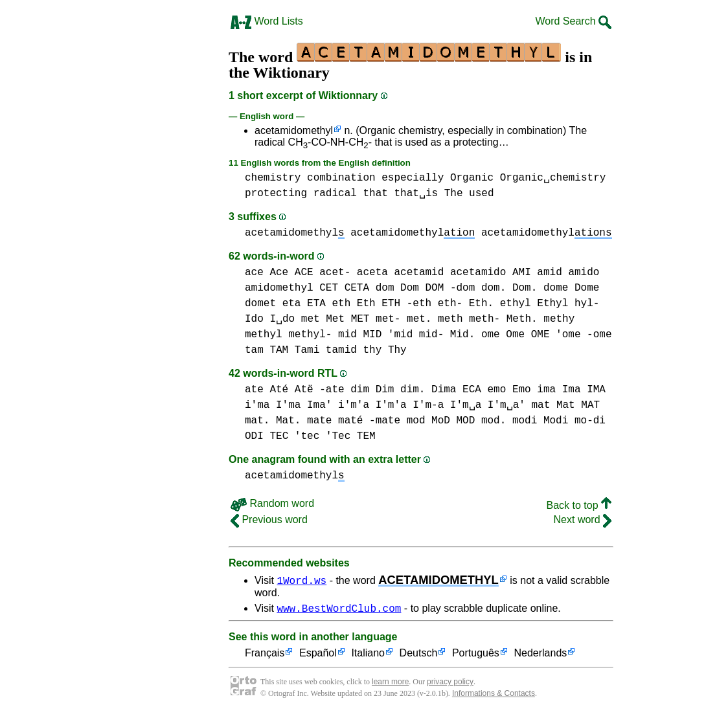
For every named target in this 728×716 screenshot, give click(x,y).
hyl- (587, 304)
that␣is (416, 194)
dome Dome (571, 288)
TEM (366, 436)
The (454, 194)
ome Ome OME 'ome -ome (547, 335)
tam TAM (267, 350)
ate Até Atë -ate (295, 390)
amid (549, 273)
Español (318, 655)
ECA (472, 390)
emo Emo (509, 390)
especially (413, 178)
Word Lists (267, 21)
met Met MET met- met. (367, 319)
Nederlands (540, 655)
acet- (335, 273)
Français (265, 655)
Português (476, 655)
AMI (522, 273)
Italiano (368, 655)
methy (559, 319)
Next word (583, 520)
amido (584, 273)
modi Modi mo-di (559, 421)
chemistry (273, 178)
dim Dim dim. (388, 390)
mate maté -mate (354, 421)
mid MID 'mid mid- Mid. (406, 335)
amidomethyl (279, 288)
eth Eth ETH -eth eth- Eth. (413, 304)
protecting (276, 194)
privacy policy (450, 684)
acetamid (419, 273)
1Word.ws (301, 580)
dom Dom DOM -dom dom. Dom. (457, 288)
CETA (357, 288)
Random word (272, 503)
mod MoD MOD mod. (457, 421)
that (375, 194)
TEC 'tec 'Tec (310, 436)
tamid (341, 350)
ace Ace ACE (279, 273)
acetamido (478, 273)
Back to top (579, 505)
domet (260, 304)
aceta (372, 273)
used (481, 194)
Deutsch (419, 655)
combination (341, 178)
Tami (307, 350)
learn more (390, 684)
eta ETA (304, 304)
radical (335, 194)
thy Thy (384, 350)
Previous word (269, 520)
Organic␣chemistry (553, 178)
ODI (254, 436)
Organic (472, 178)
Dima (444, 390)
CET (329, 288)
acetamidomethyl (294, 130)
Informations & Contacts (494, 695)
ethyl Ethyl (534, 304)
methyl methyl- (288, 335)
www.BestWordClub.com (339, 610)
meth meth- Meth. (488, 319)
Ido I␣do (270, 319)
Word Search (573, 21)
